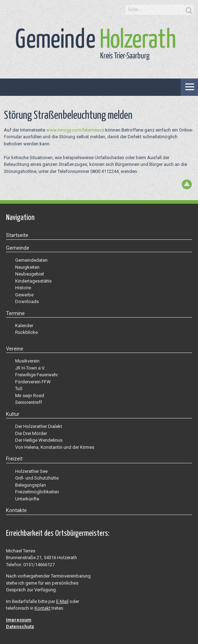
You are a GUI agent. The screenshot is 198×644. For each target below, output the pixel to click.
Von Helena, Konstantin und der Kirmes (55, 447)
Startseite (17, 235)
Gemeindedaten (31, 260)
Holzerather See (31, 471)
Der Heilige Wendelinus (39, 440)
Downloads (27, 301)
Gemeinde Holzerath (96, 44)
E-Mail (62, 601)
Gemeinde (18, 248)
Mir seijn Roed (30, 396)
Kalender (24, 326)
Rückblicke (26, 332)
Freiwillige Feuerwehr (37, 375)
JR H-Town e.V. (30, 368)
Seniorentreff (29, 402)
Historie (23, 288)
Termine (15, 313)
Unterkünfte (27, 499)
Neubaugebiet (30, 274)
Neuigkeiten (27, 267)
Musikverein (27, 361)
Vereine (15, 349)
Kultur (13, 414)
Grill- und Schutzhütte (37, 478)
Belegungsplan (31, 485)
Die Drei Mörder (31, 433)
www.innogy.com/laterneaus (75, 130)
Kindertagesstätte (33, 281)
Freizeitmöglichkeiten (37, 492)
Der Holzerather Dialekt (39, 426)
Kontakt (43, 608)
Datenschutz (20, 626)
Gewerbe (24, 295)
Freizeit (14, 459)
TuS (19, 388)
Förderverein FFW (33, 382)
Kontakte (16, 510)
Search (188, 10)
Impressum (19, 620)
